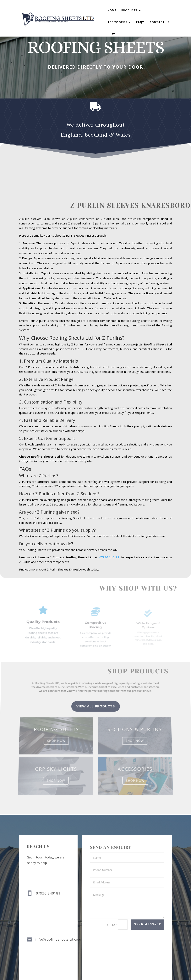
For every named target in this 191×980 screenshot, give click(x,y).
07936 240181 (111, 558)
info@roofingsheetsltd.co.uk (59, 940)
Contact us (160, 22)
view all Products (96, 716)
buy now (88, 83)
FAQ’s (140, 22)
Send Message (148, 925)
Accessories (117, 22)
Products (129, 11)
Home (112, 11)
